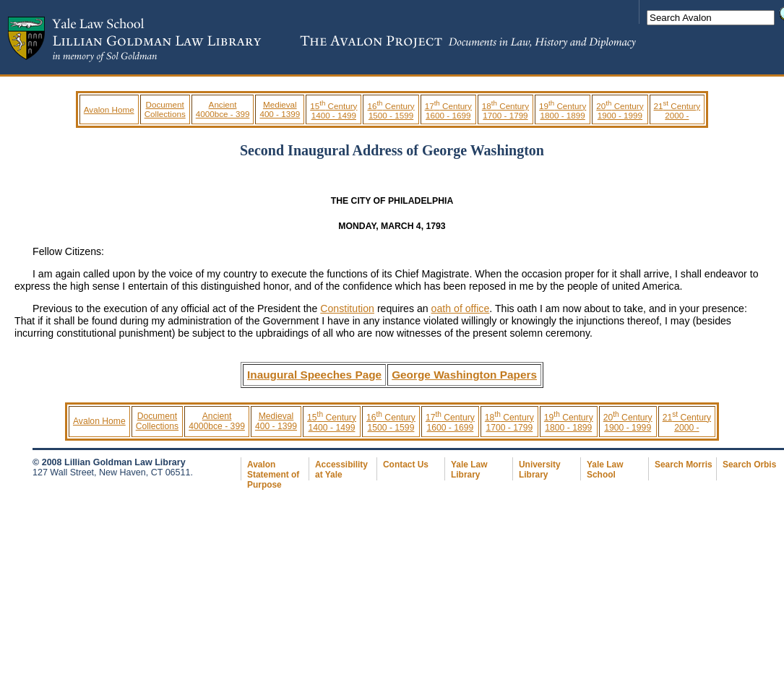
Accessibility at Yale (341, 470)
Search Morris (684, 465)
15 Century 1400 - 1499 (333, 111)
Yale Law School (605, 470)
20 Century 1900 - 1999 (620, 111)
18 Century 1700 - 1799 (505, 111)
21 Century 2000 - (677, 111)
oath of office (461, 308)
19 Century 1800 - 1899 (563, 111)
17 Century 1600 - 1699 (448, 111)
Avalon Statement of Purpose (273, 475)
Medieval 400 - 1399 (280, 109)
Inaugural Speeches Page (314, 375)
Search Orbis (749, 465)
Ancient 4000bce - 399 (223, 109)
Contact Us (406, 465)
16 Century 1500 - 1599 (391, 111)
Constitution (347, 308)
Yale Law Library (469, 470)
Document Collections (165, 109)
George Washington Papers (464, 375)
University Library (540, 470)
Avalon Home (109, 109)
